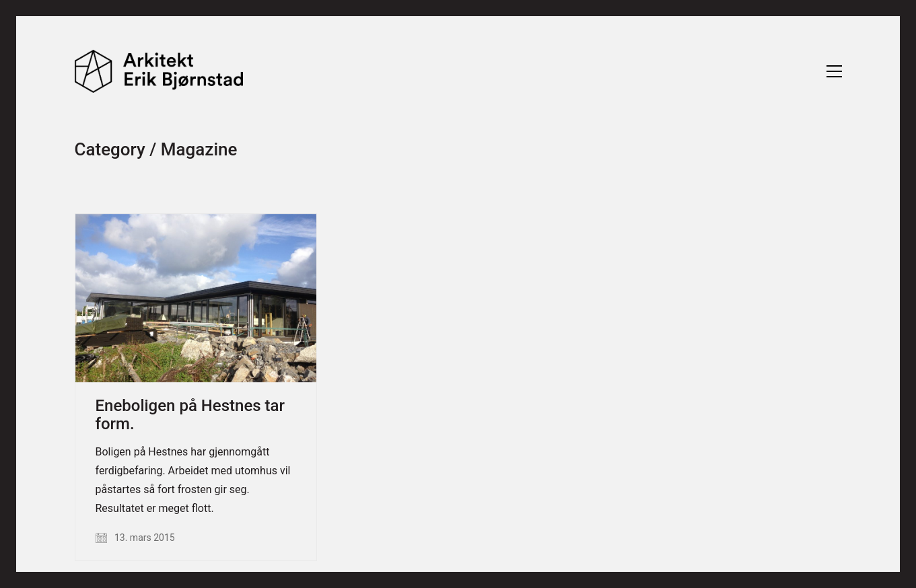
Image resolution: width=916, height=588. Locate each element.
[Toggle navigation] (834, 71)
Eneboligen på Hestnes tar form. (190, 415)
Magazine (199, 150)
